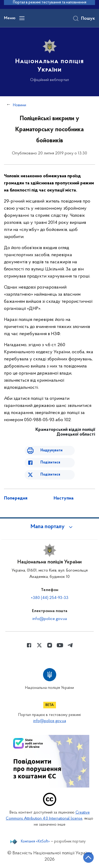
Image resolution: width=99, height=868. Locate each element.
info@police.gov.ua (50, 619)
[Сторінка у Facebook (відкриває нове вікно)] (29, 645)
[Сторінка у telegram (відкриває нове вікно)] (70, 645)
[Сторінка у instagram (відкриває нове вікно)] (50, 645)
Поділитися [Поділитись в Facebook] (50, 463)
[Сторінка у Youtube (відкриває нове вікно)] (60, 645)
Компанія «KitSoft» (35, 842)
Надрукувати (51, 450)
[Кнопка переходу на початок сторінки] (88, 857)
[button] (50, 527)
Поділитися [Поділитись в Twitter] (50, 475)
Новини (20, 105)
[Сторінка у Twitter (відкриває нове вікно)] (39, 645)
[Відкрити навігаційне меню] (22, 18)
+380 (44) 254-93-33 (50, 598)
